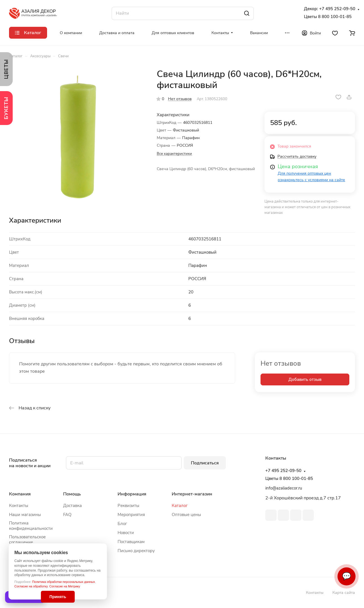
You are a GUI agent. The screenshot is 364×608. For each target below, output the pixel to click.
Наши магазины (25, 515)
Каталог (180, 506)
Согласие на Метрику (65, 586)
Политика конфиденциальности (31, 526)
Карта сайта (344, 593)
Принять (58, 597)
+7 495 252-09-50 (337, 9)
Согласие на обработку (31, 586)
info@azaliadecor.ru (284, 488)
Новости (126, 533)
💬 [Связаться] (347, 576)
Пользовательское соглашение (27, 540)
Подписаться (205, 463)
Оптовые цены (186, 515)
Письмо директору (136, 551)
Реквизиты (128, 506)
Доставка (72, 506)
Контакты (19, 506)
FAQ (67, 515)
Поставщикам (131, 542)
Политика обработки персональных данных (64, 582)
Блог (122, 524)
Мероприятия (131, 515)
